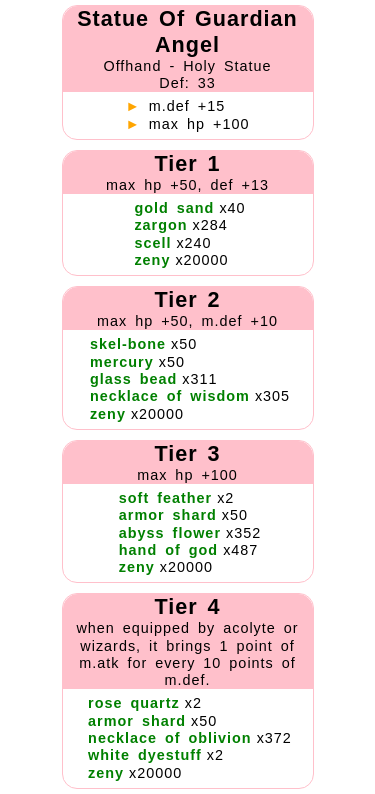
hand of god (168, 550)
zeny (152, 260)
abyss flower (170, 533)
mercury (122, 362)
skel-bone (128, 344)
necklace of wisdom (170, 396)
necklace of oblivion (170, 738)
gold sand (174, 208)
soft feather (165, 498)
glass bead (133, 379)
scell (152, 243)
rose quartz (134, 703)
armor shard (168, 515)
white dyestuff (145, 755)
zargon (160, 225)
